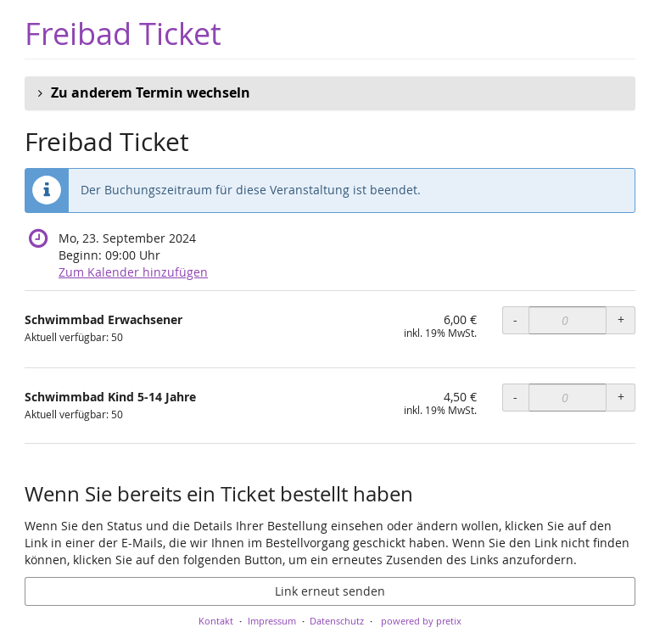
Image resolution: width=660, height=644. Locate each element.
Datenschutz (337, 621)
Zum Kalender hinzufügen (133, 272)
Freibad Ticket (123, 34)
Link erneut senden (330, 591)
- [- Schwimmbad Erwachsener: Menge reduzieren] (515, 319)
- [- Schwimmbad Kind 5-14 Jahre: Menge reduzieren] (515, 397)
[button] (330, 93)
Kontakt (216, 621)
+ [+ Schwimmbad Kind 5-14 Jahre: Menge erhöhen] (621, 397)
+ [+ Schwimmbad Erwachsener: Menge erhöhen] (621, 319)
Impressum (272, 621)
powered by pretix (421, 621)
